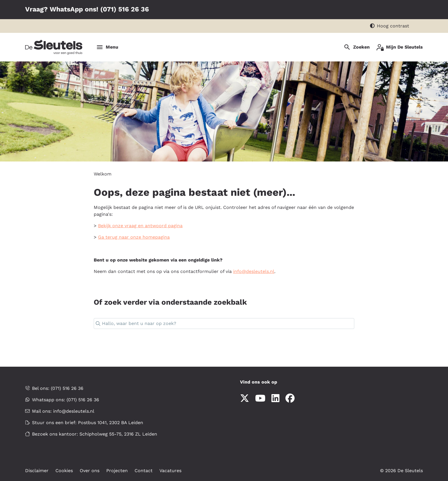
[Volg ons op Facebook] (290, 399)
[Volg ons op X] (245, 399)
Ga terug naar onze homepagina (134, 237)
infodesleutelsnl (254, 271)
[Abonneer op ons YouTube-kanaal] (260, 399)
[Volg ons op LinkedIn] (275, 399)
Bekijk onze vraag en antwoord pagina (140, 226)
